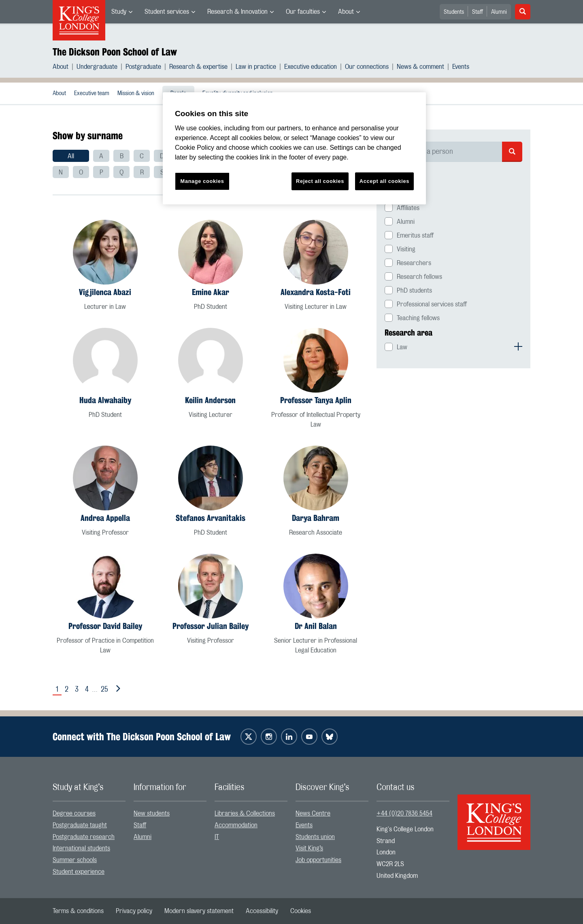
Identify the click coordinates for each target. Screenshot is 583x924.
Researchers (414, 263)
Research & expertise (198, 67)
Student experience (79, 872)
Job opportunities (318, 860)
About (346, 12)
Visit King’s (309, 848)
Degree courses (74, 814)
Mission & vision (136, 93)
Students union (315, 837)
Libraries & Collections (245, 814)
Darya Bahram (316, 518)
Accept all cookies (384, 181)
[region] (294, 148)
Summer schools (75, 860)
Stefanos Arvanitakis (211, 518)
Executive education (311, 67)
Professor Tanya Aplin (316, 400)
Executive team (92, 93)
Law (402, 347)
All (71, 156)
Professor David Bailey (105, 626)
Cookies (301, 911)
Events (461, 67)
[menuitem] (122, 12)
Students (454, 12)
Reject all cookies (320, 181)
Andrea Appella (105, 518)
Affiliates (408, 208)
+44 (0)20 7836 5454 (404, 814)
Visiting (406, 249)
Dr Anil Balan (316, 626)
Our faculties (303, 12)
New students (152, 814)
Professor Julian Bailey (211, 626)
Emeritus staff (415, 236)
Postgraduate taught (80, 825)
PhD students (414, 291)
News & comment (420, 67)
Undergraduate (97, 67)
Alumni (499, 12)
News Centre (313, 814)
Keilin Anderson (210, 400)
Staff (478, 12)
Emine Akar (211, 292)
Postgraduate (143, 67)
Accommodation (236, 825)
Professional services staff (432, 304)
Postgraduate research (84, 837)
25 (104, 690)
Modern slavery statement (199, 911)
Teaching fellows (418, 318)
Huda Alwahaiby (105, 400)
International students (81, 848)
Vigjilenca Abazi (105, 292)
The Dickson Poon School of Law (115, 52)
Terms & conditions (78, 911)
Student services (167, 12)
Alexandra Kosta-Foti (316, 292)
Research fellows (419, 277)
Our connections (367, 67)
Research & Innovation (237, 12)
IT (217, 837)
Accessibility (262, 911)
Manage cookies (202, 181)
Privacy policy (134, 911)
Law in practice (256, 67)
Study (119, 12)
